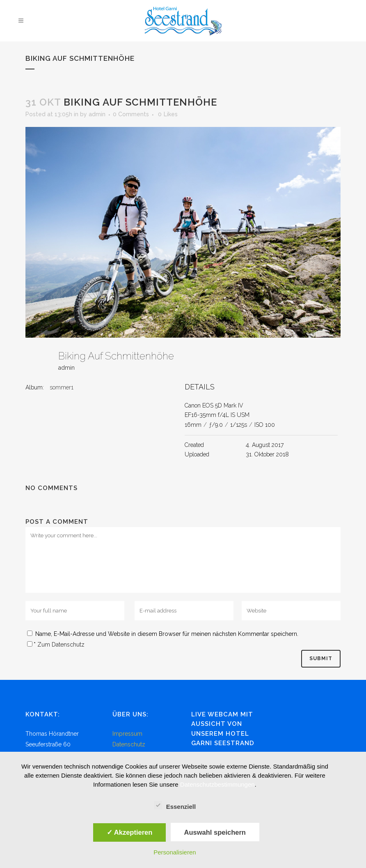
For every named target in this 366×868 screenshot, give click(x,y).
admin (97, 114)
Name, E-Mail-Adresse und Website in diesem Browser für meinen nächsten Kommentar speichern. (167, 634)
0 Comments (131, 114)
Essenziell (175, 806)
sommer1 (62, 387)
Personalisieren (175, 852)
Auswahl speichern (215, 832)
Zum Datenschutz (61, 645)
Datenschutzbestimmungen (217, 784)
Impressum (127, 734)
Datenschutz (129, 744)
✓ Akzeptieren (130, 832)
